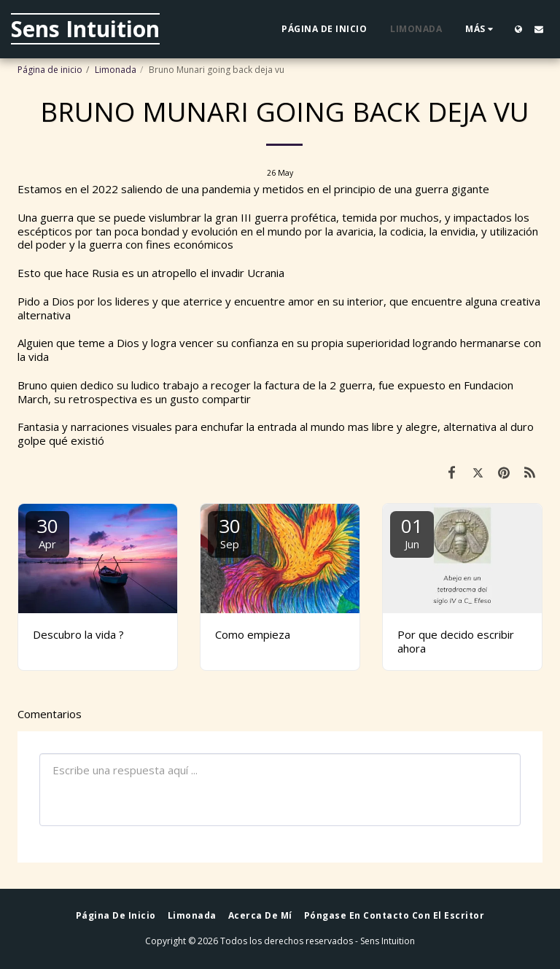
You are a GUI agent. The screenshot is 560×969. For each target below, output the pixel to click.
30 (47, 532)
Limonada (116, 70)
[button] (539, 29)
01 (412, 532)
